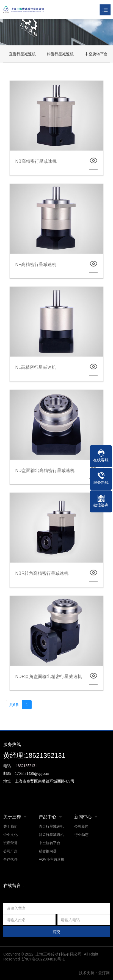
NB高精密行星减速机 (36, 161)
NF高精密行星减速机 (36, 264)
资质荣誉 (10, 843)
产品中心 (48, 817)
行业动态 (81, 835)
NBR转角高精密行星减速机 (42, 573)
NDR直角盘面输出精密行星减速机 (49, 676)
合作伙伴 (10, 859)
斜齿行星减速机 (60, 54)
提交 (56, 932)
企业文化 (10, 835)
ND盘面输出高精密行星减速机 (45, 470)
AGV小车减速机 (51, 859)
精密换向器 (48, 851)
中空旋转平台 (49, 843)
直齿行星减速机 (22, 54)
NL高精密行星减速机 (36, 367)
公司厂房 (10, 851)
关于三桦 (12, 817)
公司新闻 (81, 826)
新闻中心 (83, 817)
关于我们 (10, 826)
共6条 (14, 705)
